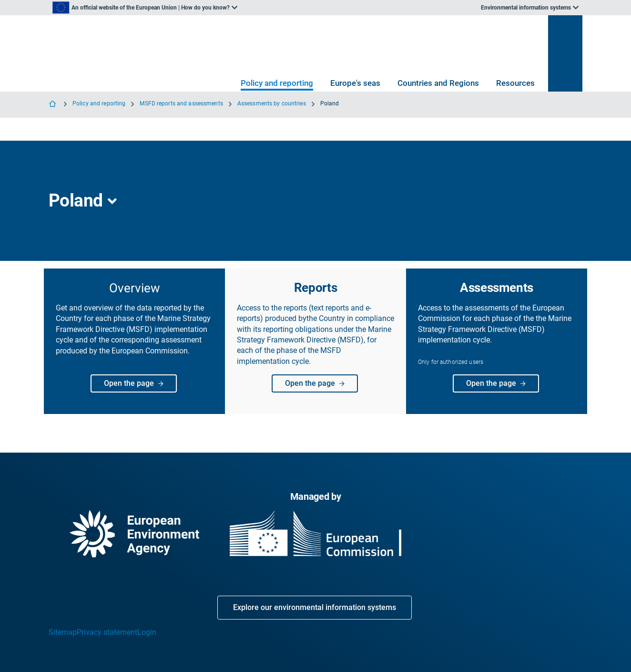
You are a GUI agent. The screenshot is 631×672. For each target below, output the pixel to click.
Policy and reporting (277, 83)
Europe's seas (355, 83)
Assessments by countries (272, 103)
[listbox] (145, 8)
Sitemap (63, 632)
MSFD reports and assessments (181, 103)
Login (147, 632)
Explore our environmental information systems (315, 607)
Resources (515, 83)
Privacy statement (107, 632)
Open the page (137, 383)
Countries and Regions (438, 83)
